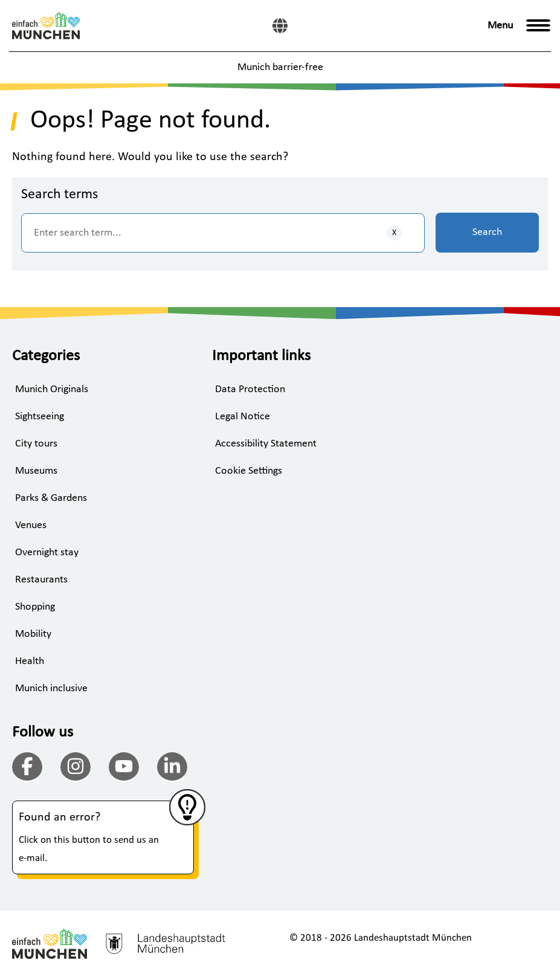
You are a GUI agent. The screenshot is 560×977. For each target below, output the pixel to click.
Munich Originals (52, 389)
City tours (36, 444)
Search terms (60, 195)
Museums (36, 471)
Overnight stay (47, 553)
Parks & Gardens (51, 498)
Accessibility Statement (266, 444)
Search (487, 232)
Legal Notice (243, 417)
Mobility (33, 634)
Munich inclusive (51, 688)
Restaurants (41, 580)
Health (30, 661)
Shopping (35, 607)
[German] (280, 26)
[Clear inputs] (394, 233)
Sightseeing (40, 417)
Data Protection (250, 389)
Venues (31, 525)
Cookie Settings (249, 471)
